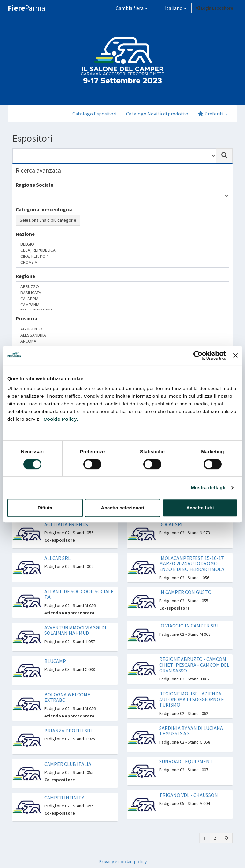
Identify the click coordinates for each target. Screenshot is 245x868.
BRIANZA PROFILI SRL (69, 731)
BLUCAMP (55, 661)
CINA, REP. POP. (122, 256)
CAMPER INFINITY (64, 798)
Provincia (26, 318)
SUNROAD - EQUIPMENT (186, 761)
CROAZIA (122, 262)
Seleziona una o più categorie (48, 220)
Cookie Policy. (61, 419)
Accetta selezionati (122, 508)
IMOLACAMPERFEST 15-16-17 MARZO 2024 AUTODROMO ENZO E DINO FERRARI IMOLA (192, 564)
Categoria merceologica (44, 209)
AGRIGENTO (122, 329)
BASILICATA (122, 293)
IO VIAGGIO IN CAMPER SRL (189, 626)
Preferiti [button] (213, 114)
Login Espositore (214, 8)
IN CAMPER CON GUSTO (185, 592)
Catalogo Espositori (94, 114)
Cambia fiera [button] (132, 8)
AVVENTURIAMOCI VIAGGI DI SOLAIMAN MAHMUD (75, 630)
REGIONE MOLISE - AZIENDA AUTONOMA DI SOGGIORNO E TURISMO (192, 699)
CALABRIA (122, 299)
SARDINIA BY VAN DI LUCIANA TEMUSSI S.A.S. (191, 731)
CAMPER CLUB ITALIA (68, 764)
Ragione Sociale (34, 185)
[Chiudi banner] (235, 355)
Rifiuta (45, 508)
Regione (25, 276)
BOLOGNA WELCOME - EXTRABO (69, 697)
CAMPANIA (122, 305)
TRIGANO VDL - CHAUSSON (189, 795)
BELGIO (122, 244)
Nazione (25, 234)
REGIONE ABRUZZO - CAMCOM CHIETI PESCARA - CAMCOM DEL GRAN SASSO (194, 665)
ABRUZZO (122, 287)
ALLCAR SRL (57, 558)
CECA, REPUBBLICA (122, 250)
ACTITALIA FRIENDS (66, 524)
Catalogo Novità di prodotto (157, 114)
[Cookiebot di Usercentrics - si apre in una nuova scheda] (198, 355)
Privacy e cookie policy (122, 861)
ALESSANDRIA (122, 335)
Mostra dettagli (208, 488)
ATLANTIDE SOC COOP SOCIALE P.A (79, 594)
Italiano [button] (172, 8)
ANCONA (122, 341)
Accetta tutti (200, 508)
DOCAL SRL (171, 524)
